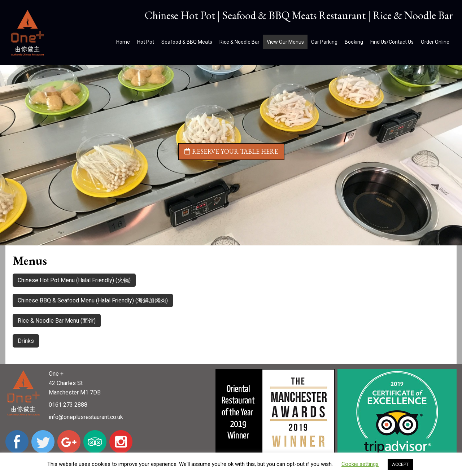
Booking (354, 42)
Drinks (26, 341)
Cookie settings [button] (360, 464)
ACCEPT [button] (400, 464)
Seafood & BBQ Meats (187, 42)
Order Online (435, 42)
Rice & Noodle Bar (239, 42)
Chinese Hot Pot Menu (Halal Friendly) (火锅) (74, 280)
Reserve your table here (231, 151)
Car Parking (324, 42)
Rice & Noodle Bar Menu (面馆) (57, 321)
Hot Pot (146, 42)
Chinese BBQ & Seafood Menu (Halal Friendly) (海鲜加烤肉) (93, 300)
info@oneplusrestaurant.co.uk (86, 417)
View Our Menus (285, 42)
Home (123, 42)
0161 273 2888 (68, 405)
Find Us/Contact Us (392, 42)
